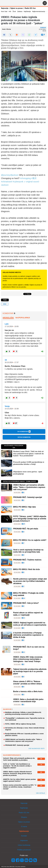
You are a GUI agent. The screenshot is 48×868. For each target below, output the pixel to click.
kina (5, 304)
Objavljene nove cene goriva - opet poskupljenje (28, 473)
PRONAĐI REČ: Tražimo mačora (27, 560)
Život (14, 11)
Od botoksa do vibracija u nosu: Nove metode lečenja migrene (25, 729)
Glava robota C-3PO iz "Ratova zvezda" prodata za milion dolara (28, 683)
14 (23, 598)
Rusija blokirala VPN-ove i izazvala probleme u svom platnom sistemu (24, 734)
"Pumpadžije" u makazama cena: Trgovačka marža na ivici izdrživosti (25, 719)
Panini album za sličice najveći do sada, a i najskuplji (28, 614)
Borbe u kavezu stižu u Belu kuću (28, 691)
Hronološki (8, 318)
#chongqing (25, 178)
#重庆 (34, 178)
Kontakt (24, 836)
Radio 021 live (30, 8)
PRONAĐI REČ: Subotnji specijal (28, 497)
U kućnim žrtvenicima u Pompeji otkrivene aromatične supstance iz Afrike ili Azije (28, 635)
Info (10, 11)
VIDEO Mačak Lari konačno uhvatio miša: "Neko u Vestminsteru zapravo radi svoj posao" (29, 487)
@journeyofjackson (10, 175)
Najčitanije (27, 11)
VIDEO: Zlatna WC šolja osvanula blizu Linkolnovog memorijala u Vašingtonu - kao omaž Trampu (28, 659)
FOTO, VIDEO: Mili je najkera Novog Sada (20, 724)
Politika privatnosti (24, 850)
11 (23, 618)
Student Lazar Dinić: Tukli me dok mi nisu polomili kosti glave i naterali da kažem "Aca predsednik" (28, 454)
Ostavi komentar (24, 437)
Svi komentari (24, 431)
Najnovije (5, 8)
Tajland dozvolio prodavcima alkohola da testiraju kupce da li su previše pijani (30, 671)
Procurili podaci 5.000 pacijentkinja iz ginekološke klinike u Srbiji (29, 463)
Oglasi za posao (17, 8)
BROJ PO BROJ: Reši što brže (26, 569)
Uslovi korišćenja (24, 845)
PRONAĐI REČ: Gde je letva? (26, 603)
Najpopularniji (23, 318)
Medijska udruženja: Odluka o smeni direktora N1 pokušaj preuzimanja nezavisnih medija (23, 713)
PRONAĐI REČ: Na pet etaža (26, 529)
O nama (24, 827)
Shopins (24, 817)
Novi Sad (4, 11)
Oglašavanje (24, 831)
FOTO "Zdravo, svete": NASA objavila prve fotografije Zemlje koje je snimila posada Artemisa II (30, 519)
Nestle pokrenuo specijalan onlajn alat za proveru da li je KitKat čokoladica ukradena (30, 581)
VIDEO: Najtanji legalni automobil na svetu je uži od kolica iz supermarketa (30, 624)
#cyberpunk (18, 182)
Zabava (20, 11)
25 (23, 524)
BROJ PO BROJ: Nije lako (25, 507)
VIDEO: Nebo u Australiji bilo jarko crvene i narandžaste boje (28, 700)
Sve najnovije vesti (36, 748)
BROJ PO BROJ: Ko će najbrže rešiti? (30, 540)
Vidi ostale (40, 793)
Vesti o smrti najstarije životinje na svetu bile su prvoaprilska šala (28, 551)
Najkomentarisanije (39, 11)
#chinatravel (7, 182)
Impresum (24, 840)
